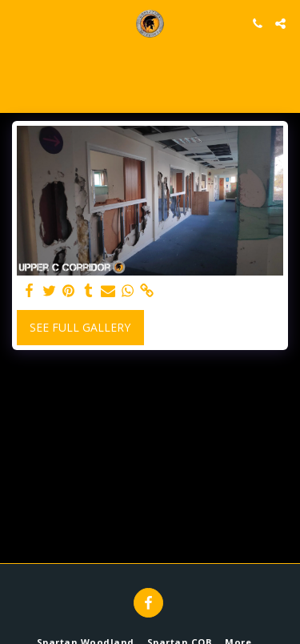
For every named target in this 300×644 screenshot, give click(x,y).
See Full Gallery (80, 327)
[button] (18, 23)
